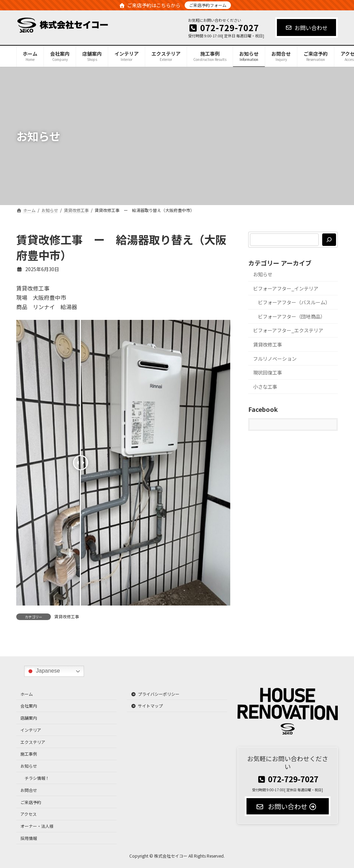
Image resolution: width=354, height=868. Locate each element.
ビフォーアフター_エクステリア (288, 331)
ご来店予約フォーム (208, 5)
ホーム (27, 694)
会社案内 (29, 706)
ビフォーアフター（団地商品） (292, 316)
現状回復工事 (268, 372)
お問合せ (29, 790)
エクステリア (33, 742)
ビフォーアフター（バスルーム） (294, 302)
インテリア (31, 730)
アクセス (29, 814)
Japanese (43, 672)
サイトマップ (147, 706)
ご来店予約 (31, 802)
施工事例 (29, 754)
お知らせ (263, 274)
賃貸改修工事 (67, 616)
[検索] (329, 240)
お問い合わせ (306, 28)
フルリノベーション (275, 359)
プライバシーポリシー (155, 694)
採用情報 (29, 838)
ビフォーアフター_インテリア (286, 288)
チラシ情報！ (37, 778)
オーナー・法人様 (37, 826)
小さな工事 (265, 387)
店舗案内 (29, 718)
